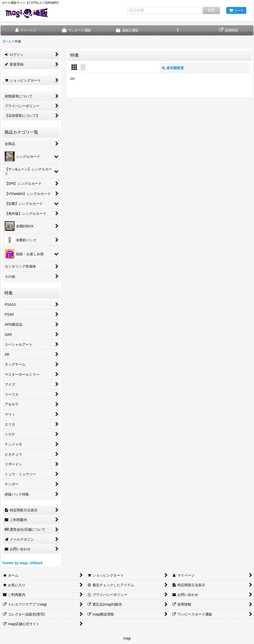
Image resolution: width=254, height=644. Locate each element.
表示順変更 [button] (173, 68)
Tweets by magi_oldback (22, 563)
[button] (178, 30)
